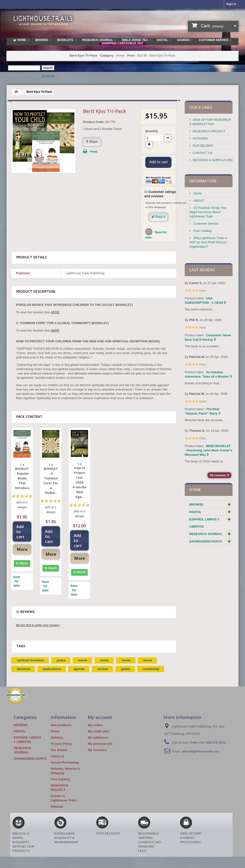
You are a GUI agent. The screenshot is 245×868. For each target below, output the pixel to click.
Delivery (57, 744)
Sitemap (57, 813)
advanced (48, 76)
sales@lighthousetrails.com (200, 758)
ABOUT (198, 201)
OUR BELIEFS (203, 146)
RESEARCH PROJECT (209, 131)
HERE (55, 319)
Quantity (152, 131)
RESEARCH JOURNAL (206, 534)
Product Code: (94, 122)
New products (61, 731)
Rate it (158, 223)
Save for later (17, 588)
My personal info (100, 750)
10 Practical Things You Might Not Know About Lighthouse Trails (208, 212)
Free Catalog (202, 231)
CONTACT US (203, 153)
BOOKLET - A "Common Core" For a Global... (51, 487)
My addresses (98, 744)
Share (92, 142)
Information (203, 181)
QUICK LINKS (201, 107)
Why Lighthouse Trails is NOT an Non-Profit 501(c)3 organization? (208, 242)
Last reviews (202, 270)
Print (94, 152)
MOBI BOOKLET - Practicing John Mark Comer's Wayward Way (209, 450)
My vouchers (97, 756)
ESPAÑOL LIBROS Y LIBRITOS (204, 523)
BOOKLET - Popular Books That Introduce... (22, 485)
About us (57, 763)
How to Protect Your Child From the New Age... (80, 489)
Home (197, 193)
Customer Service (205, 224)
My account (100, 724)
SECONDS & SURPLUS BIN (213, 160)
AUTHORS (200, 138)
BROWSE (196, 504)
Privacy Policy (61, 750)
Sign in (231, 4)
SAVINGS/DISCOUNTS (206, 541)
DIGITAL (195, 512)
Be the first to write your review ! (38, 632)
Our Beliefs (59, 756)
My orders (95, 731)
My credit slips (99, 738)
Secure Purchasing (65, 769)
